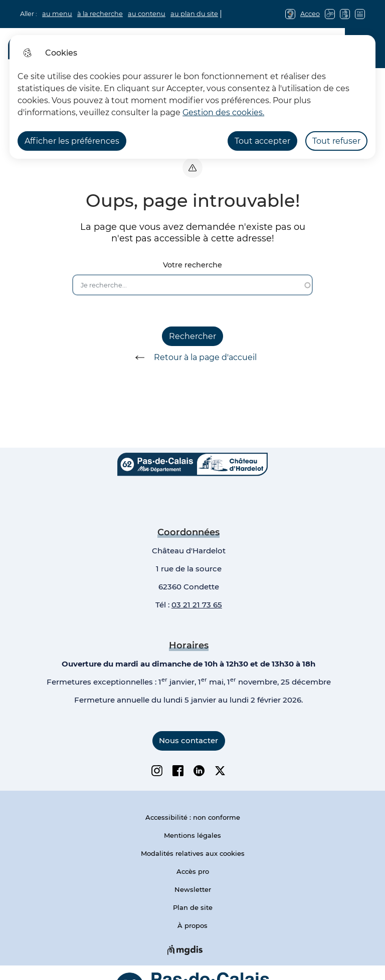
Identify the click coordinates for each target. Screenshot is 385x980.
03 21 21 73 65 (197, 605)
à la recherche (100, 14)
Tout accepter (262, 141)
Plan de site (193, 907)
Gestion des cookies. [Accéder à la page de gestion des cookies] (223, 112)
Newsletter (193, 889)
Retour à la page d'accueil (192, 358)
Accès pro (193, 871)
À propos (192, 925)
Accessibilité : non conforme (193, 817)
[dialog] (192, 97)
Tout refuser (336, 141)
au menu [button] (57, 14)
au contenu (147, 14)
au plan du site (194, 14)
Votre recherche (192, 265)
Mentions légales (192, 835)
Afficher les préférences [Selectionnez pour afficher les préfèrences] (72, 141)
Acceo (310, 14)
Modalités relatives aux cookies (193, 853)
